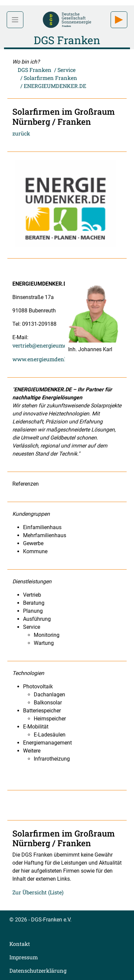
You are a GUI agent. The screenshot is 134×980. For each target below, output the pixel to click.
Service (66, 70)
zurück (21, 133)
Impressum (24, 957)
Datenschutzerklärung (38, 970)
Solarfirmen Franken (50, 78)
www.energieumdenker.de (46, 359)
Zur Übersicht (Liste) (38, 892)
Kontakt (20, 944)
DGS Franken (35, 70)
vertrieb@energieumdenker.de (51, 345)
